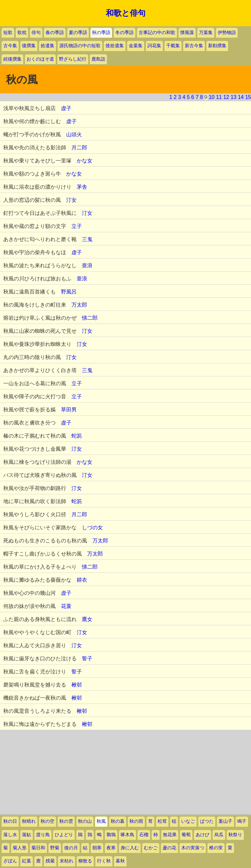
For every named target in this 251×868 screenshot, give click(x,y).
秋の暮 (118, 821)
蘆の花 (169, 848)
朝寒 (97, 848)
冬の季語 (125, 33)
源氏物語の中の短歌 (80, 46)
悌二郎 (90, 318)
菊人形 (20, 848)
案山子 (225, 821)
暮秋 (120, 861)
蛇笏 (77, 436)
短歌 (8, 33)
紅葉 (27, 861)
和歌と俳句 (126, 13)
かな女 (85, 161)
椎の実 (216, 848)
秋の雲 (66, 821)
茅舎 (82, 187)
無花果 (170, 835)
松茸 (162, 821)
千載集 (173, 46)
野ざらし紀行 (73, 59)
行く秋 (104, 861)
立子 (77, 226)
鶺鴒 (111, 835)
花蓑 (66, 606)
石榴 (144, 835)
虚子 (66, 108)
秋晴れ (29, 821)
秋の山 (85, 821)
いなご (188, 821)
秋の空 (48, 821)
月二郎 (79, 148)
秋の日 (10, 821)
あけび (203, 835)
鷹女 (87, 619)
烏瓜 (219, 835)
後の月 (71, 848)
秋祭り (235, 835)
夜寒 (111, 848)
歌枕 (22, 33)
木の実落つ (193, 848)
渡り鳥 (43, 835)
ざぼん (10, 861)
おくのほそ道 (40, 59)
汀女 (71, 200)
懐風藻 (187, 33)
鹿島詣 (98, 59)
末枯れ (67, 861)
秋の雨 (136, 821)
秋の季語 (101, 33)
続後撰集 (12, 59)
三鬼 (87, 239)
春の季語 (55, 33)
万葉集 (206, 33)
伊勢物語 (227, 33)
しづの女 (92, 528)
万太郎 (79, 305)
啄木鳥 (127, 835)
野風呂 (69, 292)
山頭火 (74, 134)
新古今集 (194, 46)
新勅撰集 (217, 46)
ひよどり (64, 835)
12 (226, 97)
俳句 (36, 33)
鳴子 (242, 821)
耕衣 (82, 580)
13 (234, 97)
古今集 (10, 46)
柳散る (85, 861)
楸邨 (77, 685)
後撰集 (29, 46)
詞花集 (154, 46)
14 (241, 97)
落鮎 (27, 835)
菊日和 (38, 848)
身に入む (130, 848)
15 (248, 97)
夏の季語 (78, 33)
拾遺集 (48, 46)
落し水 (10, 835)
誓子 (87, 659)
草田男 (69, 410)
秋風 (101, 821)
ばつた (207, 821)
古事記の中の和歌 (157, 33)
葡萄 (186, 835)
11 (219, 97)
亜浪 (87, 265)
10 (212, 97)
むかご (151, 848)
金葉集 (136, 46)
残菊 (50, 861)
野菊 (55, 848)
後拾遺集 (115, 46)
